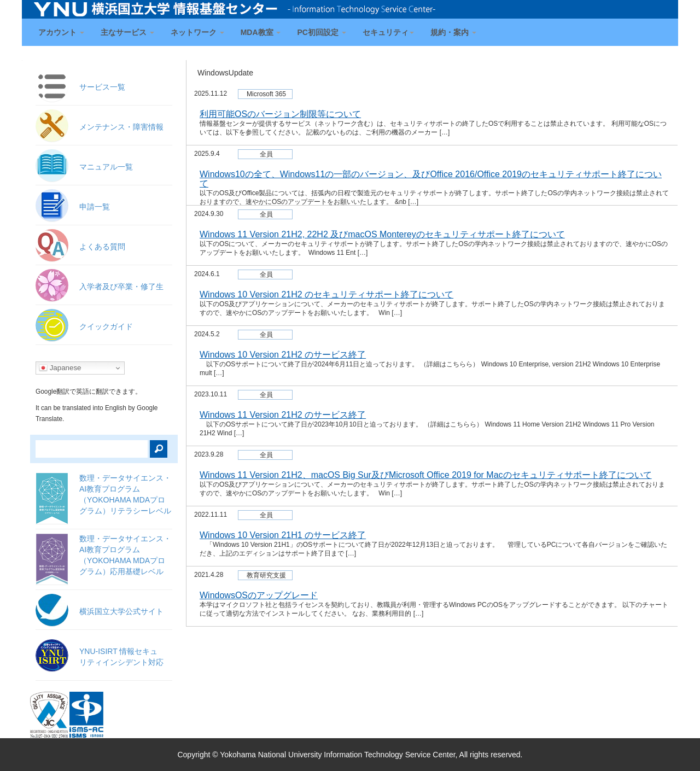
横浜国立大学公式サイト (121, 611)
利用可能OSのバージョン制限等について (280, 114)
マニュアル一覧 (106, 167)
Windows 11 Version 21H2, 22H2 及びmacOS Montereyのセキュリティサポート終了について (382, 234)
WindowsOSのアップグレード (259, 595)
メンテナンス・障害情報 (121, 127)
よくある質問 (102, 247)
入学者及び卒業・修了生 (121, 287)
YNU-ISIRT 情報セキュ (121, 657)
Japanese (60, 368)
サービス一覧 (102, 87)
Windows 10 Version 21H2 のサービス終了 (283, 355)
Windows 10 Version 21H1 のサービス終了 (283, 535)
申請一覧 (95, 207)
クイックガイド (106, 326)
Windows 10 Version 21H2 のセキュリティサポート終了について (326, 294)
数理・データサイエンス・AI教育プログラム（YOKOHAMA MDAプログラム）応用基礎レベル (125, 555)
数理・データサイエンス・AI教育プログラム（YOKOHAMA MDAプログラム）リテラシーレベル (125, 494)
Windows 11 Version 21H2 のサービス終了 (283, 415)
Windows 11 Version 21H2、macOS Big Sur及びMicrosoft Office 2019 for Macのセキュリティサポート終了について (426, 475)
